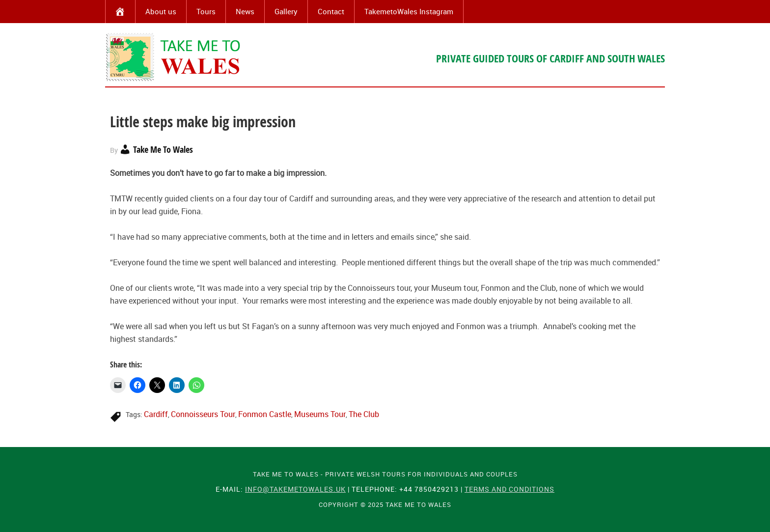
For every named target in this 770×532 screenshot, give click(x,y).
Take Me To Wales (174, 57)
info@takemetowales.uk (295, 489)
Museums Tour (320, 414)
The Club (364, 414)
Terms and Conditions (509, 489)
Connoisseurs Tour (203, 414)
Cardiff (156, 414)
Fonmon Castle (265, 414)
